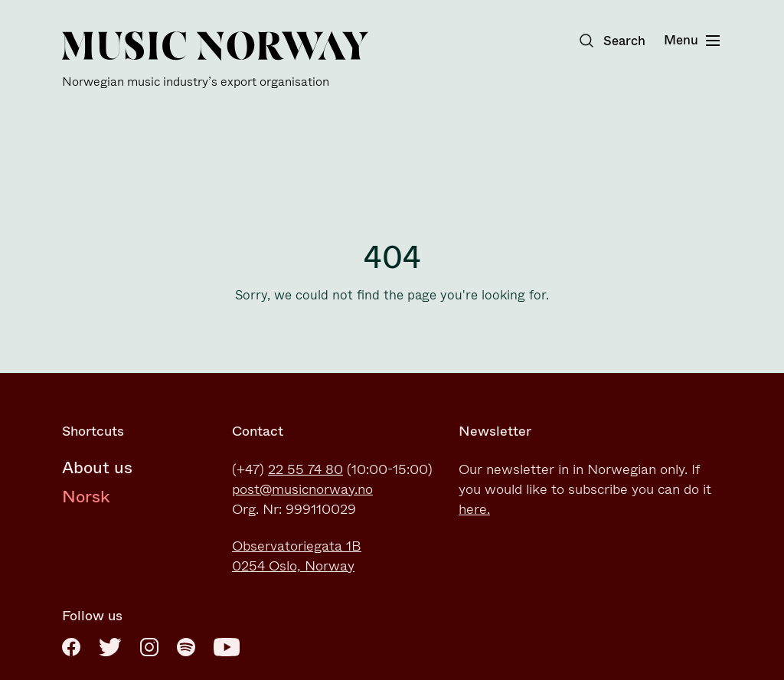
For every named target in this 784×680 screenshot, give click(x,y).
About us (97, 467)
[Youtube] (227, 647)
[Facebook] (71, 647)
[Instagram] (149, 647)
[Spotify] (186, 647)
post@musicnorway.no (302, 489)
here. (474, 509)
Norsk (86, 497)
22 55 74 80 (305, 469)
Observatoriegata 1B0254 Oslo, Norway (297, 556)
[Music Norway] (215, 60)
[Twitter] (110, 647)
